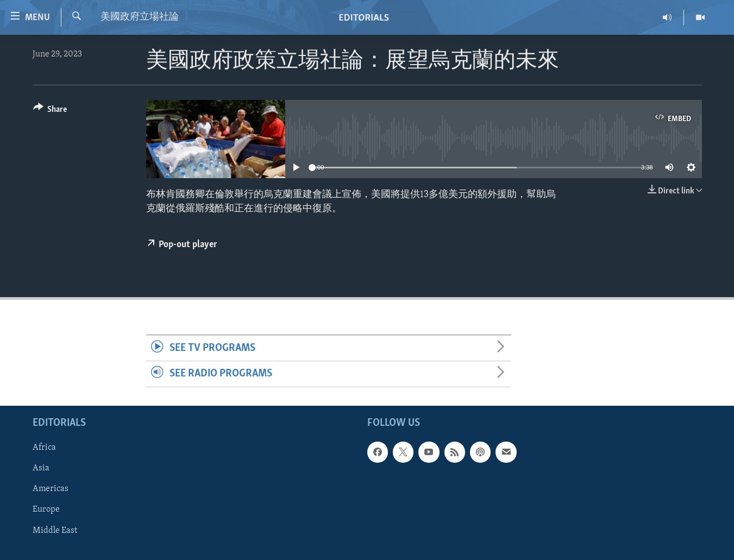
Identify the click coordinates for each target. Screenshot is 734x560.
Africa (44, 448)
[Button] (50, 111)
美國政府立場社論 (140, 17)
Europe (46, 509)
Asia (41, 468)
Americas (51, 489)
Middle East (55, 530)
